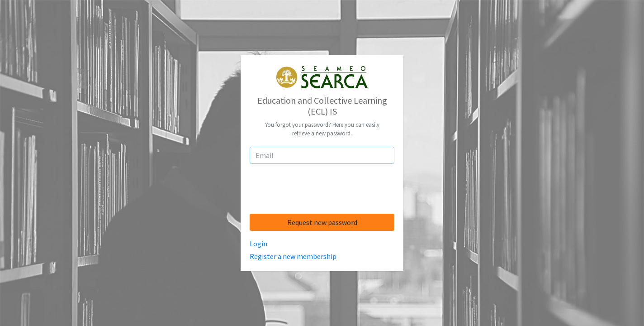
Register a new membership (293, 256)
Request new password (322, 222)
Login (258, 244)
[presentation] (322, 189)
